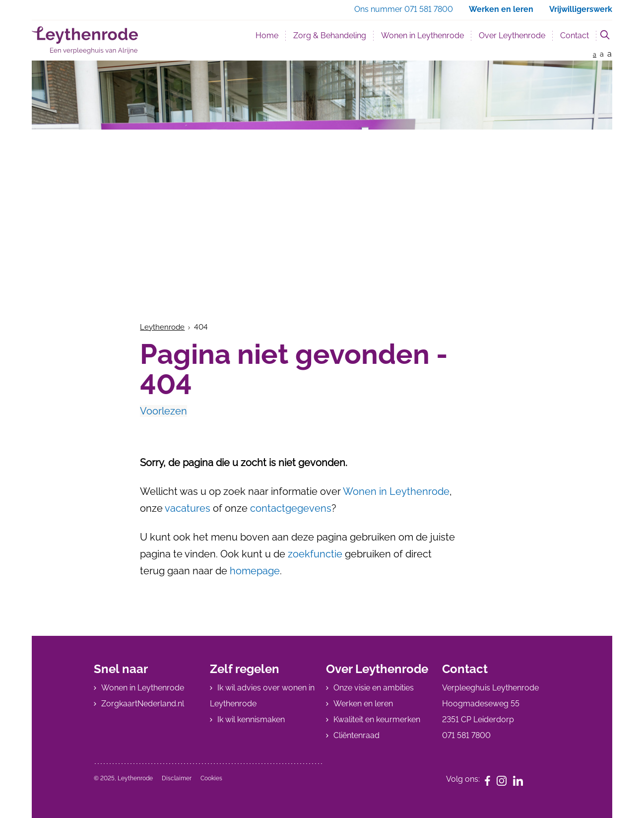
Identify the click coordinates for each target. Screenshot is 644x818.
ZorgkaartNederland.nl (143, 704)
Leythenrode (162, 327)
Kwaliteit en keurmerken (377, 719)
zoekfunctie (315, 554)
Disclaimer (177, 778)
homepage (255, 571)
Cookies (211, 778)
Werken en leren (363, 704)
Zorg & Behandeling (330, 35)
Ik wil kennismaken (251, 719)
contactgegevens (291, 508)
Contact (575, 35)
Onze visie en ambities (374, 688)
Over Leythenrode (512, 35)
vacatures (188, 508)
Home (267, 35)
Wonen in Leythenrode (422, 35)
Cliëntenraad (356, 735)
